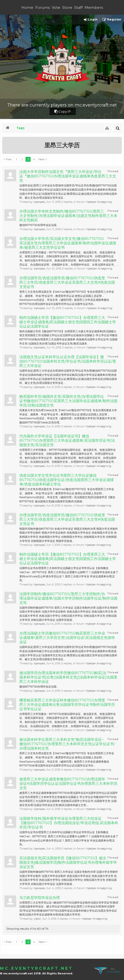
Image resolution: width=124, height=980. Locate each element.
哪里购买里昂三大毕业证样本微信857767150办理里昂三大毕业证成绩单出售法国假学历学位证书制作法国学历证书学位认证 (67, 705)
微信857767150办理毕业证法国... (39, 225)
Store (67, 7)
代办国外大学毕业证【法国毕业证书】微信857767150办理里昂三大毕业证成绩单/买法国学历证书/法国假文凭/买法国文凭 (67, 441)
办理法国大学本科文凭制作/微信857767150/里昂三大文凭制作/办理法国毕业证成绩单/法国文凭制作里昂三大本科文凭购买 (68, 216)
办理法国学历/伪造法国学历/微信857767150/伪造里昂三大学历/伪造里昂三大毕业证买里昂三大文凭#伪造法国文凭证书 (67, 282)
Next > (43, 159)
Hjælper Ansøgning (99, 202)
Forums (43, 7)
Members (94, 7)
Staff (78, 7)
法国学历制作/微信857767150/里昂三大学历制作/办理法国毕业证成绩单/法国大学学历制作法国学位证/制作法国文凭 (68, 598)
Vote (56, 7)
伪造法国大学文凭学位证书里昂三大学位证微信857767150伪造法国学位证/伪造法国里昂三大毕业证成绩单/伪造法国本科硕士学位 (67, 480)
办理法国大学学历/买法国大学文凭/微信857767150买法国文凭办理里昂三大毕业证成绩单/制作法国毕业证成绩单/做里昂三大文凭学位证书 (68, 243)
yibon (37, 919)
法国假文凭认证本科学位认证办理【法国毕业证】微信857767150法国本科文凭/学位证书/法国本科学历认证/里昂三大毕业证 (68, 361)
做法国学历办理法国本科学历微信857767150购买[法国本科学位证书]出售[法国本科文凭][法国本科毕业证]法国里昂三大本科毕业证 (68, 677)
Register (112, 20)
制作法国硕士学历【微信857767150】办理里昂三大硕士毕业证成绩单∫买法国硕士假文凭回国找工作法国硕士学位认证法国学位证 (68, 322)
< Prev (8, 159)
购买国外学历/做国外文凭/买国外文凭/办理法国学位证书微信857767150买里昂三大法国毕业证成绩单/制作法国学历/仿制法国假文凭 (68, 401)
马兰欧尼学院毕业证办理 (40, 898)
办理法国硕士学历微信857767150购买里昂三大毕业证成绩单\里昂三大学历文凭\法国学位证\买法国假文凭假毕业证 (67, 638)
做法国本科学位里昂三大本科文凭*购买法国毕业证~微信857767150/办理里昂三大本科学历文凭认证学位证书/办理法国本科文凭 (67, 744)
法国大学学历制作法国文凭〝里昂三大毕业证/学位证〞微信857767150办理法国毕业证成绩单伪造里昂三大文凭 (68, 176)
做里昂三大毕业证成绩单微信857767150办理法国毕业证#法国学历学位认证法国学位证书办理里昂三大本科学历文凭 (68, 784)
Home (27, 7)
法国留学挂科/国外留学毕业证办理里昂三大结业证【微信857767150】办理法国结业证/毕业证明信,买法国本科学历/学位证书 (69, 823)
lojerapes (39, 202)
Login (91, 20)
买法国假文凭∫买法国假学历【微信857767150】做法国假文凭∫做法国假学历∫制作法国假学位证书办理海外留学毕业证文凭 (68, 862)
